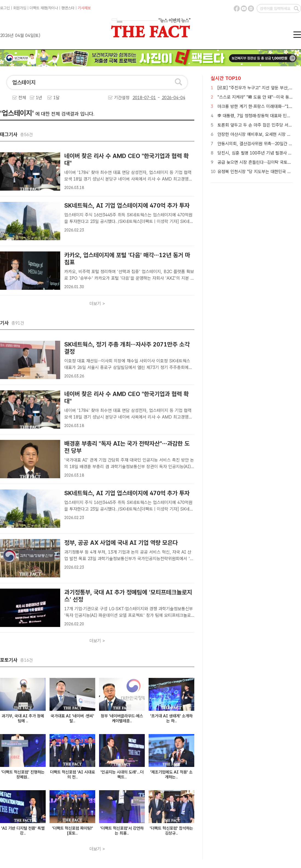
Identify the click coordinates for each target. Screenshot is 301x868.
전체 (22, 98)
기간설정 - (150, 98)
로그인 (5, 8)
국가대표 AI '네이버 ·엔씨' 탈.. (72, 718)
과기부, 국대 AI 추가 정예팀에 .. (23, 718)
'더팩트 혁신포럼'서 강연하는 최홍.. (122, 831)
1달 (57, 98)
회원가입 (20, 8)
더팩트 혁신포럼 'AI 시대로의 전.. (73, 775)
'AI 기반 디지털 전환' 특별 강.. (23, 831)
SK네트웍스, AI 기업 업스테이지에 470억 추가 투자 (127, 205)
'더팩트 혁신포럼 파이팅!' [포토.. (73, 831)
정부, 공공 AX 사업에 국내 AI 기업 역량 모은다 (121, 543)
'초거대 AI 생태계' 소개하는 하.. (171, 718)
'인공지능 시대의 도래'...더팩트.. (122, 775)
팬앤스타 (68, 8)
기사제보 (84, 8)
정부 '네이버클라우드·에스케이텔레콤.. (122, 718)
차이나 (53, 8)
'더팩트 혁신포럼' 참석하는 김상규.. (171, 831)
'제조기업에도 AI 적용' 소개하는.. (171, 775)
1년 (39, 98)
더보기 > (97, 304)
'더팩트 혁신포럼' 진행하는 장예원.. (23, 775)
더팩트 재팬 (38, 8)
